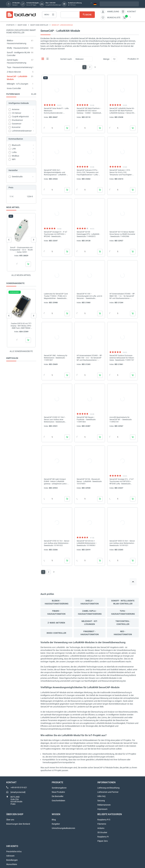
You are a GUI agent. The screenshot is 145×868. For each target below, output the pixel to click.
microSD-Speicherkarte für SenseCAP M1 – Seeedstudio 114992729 (121, 420)
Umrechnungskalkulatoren (63, 828)
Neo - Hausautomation (123, 633)
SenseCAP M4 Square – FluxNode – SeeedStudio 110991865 (86, 420)
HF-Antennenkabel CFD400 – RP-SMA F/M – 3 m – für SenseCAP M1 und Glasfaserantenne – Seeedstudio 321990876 (89, 358)
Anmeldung (113, 12)
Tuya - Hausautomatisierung (19, 67)
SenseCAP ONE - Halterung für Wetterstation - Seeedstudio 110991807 (56, 358)
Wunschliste (12, 864)
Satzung (101, 801)
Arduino (101, 828)
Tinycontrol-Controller (123, 623)
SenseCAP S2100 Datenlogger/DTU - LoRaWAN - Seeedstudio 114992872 (88, 234)
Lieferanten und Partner (108, 792)
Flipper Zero (103, 841)
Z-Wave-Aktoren (14, 72)
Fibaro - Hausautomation (56, 612)
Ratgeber (56, 824)
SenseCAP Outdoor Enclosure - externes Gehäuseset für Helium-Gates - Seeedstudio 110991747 (122, 358)
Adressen (10, 856)
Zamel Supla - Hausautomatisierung (90, 612)
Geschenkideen (58, 801)
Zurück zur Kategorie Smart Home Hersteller (21, 31)
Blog (54, 820)
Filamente (102, 824)
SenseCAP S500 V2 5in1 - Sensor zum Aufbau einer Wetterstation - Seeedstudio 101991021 (122, 543)
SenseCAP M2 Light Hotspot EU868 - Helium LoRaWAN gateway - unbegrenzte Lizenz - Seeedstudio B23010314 (56, 482)
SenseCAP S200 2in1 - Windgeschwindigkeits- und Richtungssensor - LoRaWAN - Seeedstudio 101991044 (55, 173)
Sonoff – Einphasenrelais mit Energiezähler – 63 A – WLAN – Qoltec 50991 (21, 250)
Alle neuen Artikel (21, 275)
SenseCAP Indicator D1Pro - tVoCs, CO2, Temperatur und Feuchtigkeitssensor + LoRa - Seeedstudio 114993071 (88, 173)
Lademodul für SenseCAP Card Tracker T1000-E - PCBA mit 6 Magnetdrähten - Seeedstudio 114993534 (56, 296)
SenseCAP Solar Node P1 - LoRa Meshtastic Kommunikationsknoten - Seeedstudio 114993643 (56, 111)
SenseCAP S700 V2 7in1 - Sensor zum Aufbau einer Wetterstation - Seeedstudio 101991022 (57, 543)
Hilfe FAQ (101, 796)
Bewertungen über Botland (18, 824)
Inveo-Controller (14, 88)
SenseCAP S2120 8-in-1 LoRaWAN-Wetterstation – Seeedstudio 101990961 (87, 543)
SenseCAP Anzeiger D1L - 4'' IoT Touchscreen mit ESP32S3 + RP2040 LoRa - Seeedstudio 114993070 (122, 482)
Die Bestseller (58, 796)
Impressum (102, 809)
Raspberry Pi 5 (104, 820)
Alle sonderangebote (21, 351)
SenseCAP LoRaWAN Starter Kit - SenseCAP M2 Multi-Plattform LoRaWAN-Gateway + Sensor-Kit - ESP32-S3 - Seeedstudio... (122, 111)
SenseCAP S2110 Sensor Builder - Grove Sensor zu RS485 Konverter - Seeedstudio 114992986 (122, 234)
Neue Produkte (58, 792)
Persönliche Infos (14, 851)
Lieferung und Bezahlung (108, 788)
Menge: (106, 59)
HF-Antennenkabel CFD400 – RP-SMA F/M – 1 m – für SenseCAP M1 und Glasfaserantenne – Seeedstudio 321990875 (122, 296)
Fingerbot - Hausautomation (90, 633)
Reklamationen (104, 805)
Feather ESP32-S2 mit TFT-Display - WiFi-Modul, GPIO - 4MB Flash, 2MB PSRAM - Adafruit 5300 (21, 326)
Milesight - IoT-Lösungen (18, 84)
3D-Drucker (102, 832)
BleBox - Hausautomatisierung (57, 602)
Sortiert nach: (66, 59)
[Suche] (78, 15)
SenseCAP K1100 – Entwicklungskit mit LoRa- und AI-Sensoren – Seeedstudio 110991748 (90, 296)
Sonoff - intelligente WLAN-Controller (123, 602)
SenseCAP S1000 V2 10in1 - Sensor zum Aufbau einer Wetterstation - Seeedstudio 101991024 (55, 420)
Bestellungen (12, 860)
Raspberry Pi (103, 837)
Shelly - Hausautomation (18, 48)
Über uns (10, 820)
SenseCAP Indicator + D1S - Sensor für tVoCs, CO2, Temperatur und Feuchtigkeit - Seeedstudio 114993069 (121, 173)
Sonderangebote (59, 788)
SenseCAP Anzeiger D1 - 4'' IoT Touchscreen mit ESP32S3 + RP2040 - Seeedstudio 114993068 (56, 234)
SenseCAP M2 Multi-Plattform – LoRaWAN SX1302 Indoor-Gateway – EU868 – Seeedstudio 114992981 (89, 111)
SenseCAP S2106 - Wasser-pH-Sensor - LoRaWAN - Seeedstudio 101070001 (89, 481)
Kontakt (132, 12)
